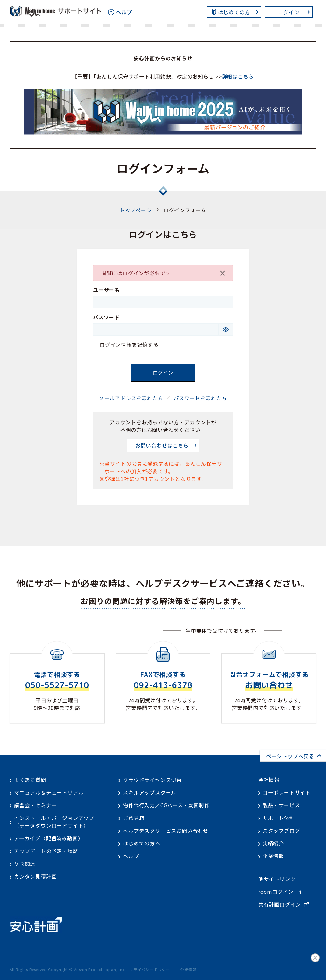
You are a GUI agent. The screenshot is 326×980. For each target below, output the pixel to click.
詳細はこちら (238, 76)
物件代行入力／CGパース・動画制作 (166, 805)
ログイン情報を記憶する (129, 344)
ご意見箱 (134, 818)
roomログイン (276, 892)
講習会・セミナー (35, 805)
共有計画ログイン (280, 904)
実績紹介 (273, 843)
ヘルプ (131, 856)
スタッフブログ (281, 831)
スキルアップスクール (150, 792)
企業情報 (273, 856)
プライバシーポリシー (150, 969)
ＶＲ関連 (25, 864)
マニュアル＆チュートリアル (49, 792)
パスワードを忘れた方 (200, 398)
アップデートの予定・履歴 (46, 851)
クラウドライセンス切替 (152, 780)
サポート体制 (279, 818)
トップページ (136, 210)
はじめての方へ (142, 843)
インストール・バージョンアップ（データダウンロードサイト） (54, 822)
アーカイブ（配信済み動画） (49, 838)
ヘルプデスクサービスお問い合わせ (166, 831)
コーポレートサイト (287, 792)
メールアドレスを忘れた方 (131, 398)
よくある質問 (30, 780)
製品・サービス (281, 805)
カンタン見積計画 (35, 876)
